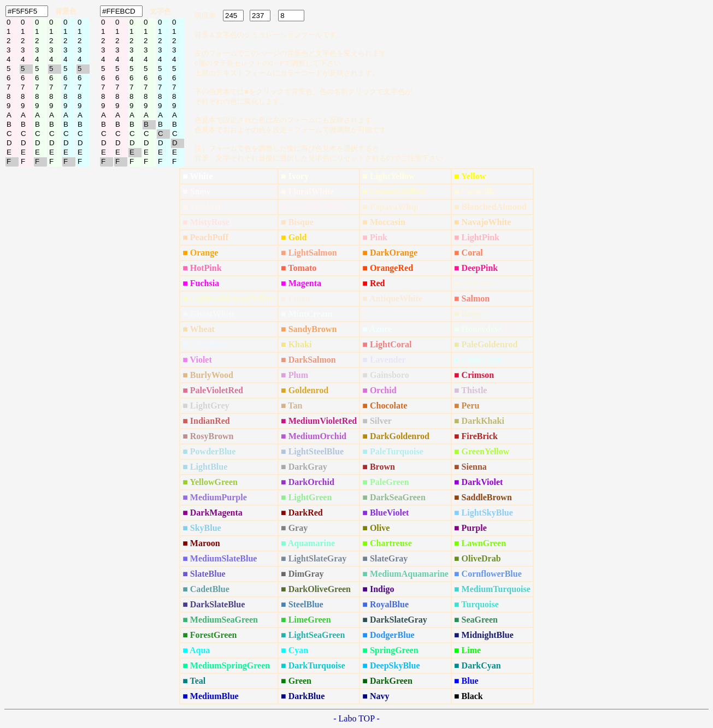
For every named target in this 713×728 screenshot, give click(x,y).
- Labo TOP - (356, 718)
